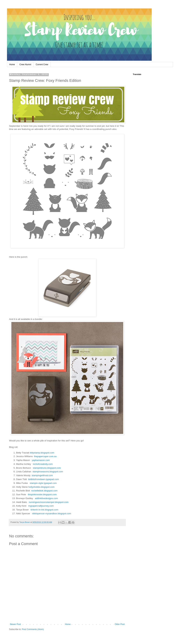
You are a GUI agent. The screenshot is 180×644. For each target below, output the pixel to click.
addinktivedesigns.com (46, 498)
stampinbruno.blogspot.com (47, 468)
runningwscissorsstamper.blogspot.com (49, 502)
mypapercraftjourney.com (41, 506)
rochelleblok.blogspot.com (44, 491)
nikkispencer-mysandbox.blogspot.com (52, 514)
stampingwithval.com (42, 475)
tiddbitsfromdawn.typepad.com (44, 479)
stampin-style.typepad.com (43, 483)
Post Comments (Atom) (33, 629)
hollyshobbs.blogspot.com (41, 487)
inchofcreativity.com (43, 464)
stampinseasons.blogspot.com (48, 472)
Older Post (120, 624)
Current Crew (42, 65)
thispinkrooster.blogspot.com (42, 494)
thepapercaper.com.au (45, 456)
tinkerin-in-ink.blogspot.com (44, 510)
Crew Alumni (25, 65)
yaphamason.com (41, 460)
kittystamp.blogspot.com (42, 453)
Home (12, 65)
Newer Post (15, 624)
